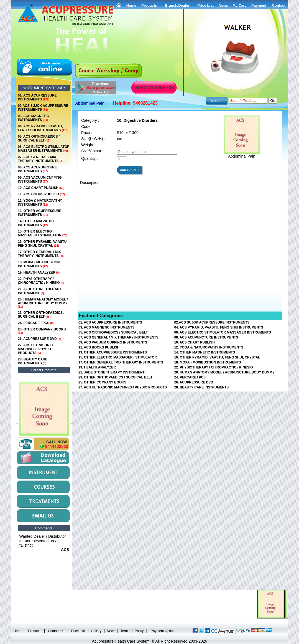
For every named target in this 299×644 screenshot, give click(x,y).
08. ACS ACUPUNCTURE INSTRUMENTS (37, 169)
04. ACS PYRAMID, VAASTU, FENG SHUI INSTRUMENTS (43, 128)
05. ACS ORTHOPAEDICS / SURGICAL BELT (39, 138)
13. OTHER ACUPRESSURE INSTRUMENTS (40, 213)
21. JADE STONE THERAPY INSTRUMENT (40, 291)
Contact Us (56, 631)
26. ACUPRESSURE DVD (40, 339)
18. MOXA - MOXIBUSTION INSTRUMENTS (39, 264)
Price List (205, 5)
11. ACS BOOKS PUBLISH (41, 194)
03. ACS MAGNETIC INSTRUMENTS (34, 118)
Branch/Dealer (177, 5)
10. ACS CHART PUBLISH (41, 188)
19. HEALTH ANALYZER (39, 272)
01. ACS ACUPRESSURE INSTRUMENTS (37, 97)
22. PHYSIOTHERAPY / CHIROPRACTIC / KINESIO (41, 281)
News (111, 631)
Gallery (96, 631)
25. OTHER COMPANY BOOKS (42, 331)
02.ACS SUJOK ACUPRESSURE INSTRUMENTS (43, 108)
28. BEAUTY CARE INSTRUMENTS (33, 361)
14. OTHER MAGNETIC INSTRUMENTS (36, 223)
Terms (125, 631)
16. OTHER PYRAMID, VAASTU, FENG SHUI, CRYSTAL (43, 244)
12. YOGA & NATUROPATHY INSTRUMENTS (40, 203)
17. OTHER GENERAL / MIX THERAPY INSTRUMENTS (41, 254)
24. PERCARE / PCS (36, 323)
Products (149, 5)
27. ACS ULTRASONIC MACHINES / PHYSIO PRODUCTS (35, 349)
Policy (139, 631)
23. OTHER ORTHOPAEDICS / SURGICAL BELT (41, 315)
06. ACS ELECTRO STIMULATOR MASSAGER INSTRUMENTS (44, 149)
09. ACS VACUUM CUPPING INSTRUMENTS (40, 180)
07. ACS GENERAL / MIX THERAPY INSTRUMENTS (41, 159)
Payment (259, 5)
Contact (279, 5)
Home (131, 5)
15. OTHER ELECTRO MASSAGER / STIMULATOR (43, 233)
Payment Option (163, 631)
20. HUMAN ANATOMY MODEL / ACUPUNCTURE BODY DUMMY (43, 303)
